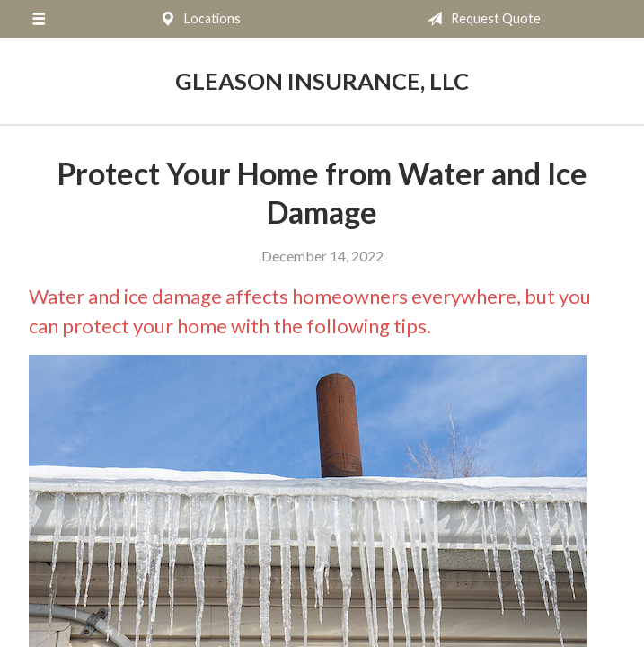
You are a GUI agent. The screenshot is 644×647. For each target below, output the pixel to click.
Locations (197, 19)
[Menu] (39, 19)
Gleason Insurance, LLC (322, 81)
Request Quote (480, 19)
